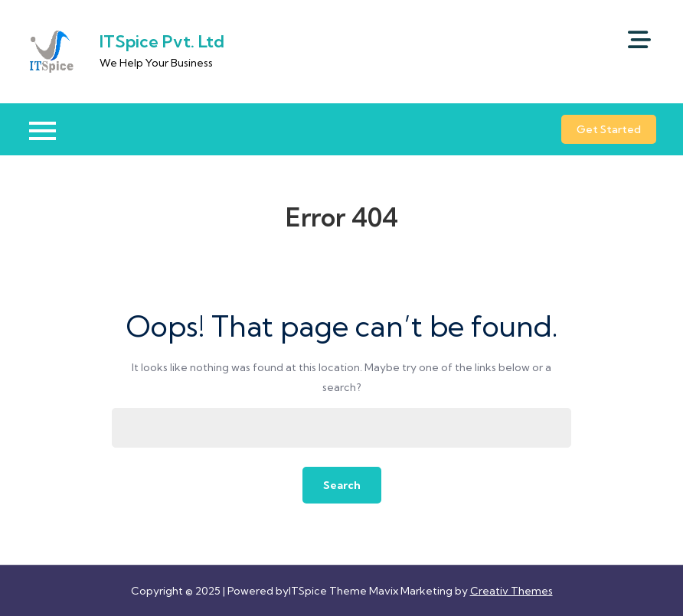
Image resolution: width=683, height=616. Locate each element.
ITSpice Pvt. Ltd (162, 41)
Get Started (609, 129)
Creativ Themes (511, 591)
